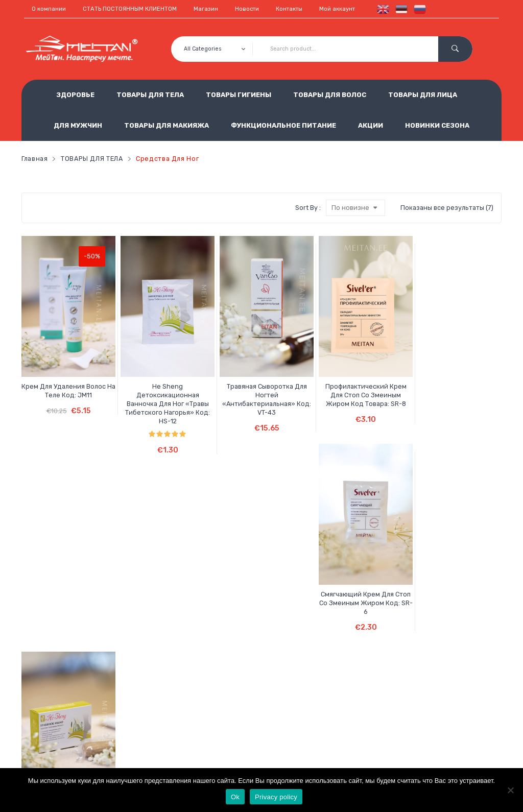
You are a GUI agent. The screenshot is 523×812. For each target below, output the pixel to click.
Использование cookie (216, 737)
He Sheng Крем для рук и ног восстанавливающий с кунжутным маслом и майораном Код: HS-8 (59, 600)
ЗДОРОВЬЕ (75, 95)
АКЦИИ (371, 125)
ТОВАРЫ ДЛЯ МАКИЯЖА (167, 125)
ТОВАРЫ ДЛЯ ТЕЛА (150, 95)
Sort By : (308, 208)
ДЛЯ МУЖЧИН (78, 125)
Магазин (206, 9)
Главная (34, 159)
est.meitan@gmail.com (381, 754)
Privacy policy (276, 797)
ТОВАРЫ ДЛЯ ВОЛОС (330, 95)
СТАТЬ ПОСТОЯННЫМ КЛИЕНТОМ (130, 9)
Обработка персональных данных (232, 721)
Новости (247, 9)
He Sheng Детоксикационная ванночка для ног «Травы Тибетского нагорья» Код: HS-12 (140, 376)
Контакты (289, 9)
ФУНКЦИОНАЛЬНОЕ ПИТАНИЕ (283, 125)
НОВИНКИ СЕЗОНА (437, 125)
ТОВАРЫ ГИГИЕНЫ (239, 95)
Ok (235, 797)
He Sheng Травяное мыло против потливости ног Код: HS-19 (464, 372)
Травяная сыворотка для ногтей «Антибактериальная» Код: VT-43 (221, 372)
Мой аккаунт (337, 9)
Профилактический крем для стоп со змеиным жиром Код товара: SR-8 (302, 372)
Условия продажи (209, 704)
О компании (49, 9)
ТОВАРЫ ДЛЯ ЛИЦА (423, 95)
